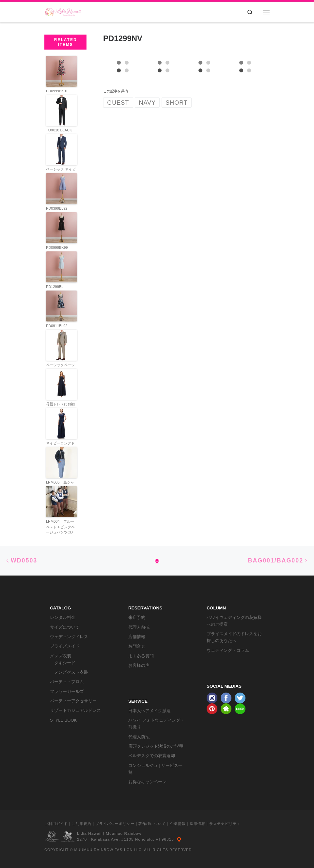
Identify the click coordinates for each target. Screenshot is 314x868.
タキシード (65, 663)
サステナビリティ (225, 824)
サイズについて (65, 627)
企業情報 (178, 824)
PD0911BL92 (57, 326)
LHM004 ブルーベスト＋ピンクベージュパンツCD (60, 527)
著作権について (152, 824)
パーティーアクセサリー (73, 701)
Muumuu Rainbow (124, 833)
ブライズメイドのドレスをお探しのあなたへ (234, 637)
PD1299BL (55, 287)
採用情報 (197, 824)
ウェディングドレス (69, 637)
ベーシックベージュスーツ (60, 368)
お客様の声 (139, 665)
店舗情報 (137, 637)
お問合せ (137, 646)
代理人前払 (139, 627)
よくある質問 (141, 656)
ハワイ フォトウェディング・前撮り (157, 724)
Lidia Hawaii (89, 833)
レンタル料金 (63, 617)
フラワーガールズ (67, 691)
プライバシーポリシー (115, 824)
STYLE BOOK (63, 720)
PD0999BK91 (57, 91)
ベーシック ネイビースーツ (61, 172)
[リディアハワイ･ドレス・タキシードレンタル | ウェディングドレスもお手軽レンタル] (63, 11)
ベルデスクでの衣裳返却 (152, 756)
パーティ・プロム (67, 682)
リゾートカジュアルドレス (75, 710)
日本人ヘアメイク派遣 (149, 711)
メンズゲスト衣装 (71, 672)
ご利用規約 (82, 824)
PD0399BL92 (57, 208)
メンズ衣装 (61, 656)
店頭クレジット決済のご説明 (156, 746)
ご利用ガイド (56, 824)
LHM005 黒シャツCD (60, 485)
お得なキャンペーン (147, 782)
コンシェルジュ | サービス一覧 (156, 769)
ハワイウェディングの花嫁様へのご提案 (234, 621)
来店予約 (137, 617)
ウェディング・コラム (228, 650)
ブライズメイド (65, 646)
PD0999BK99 (57, 247)
